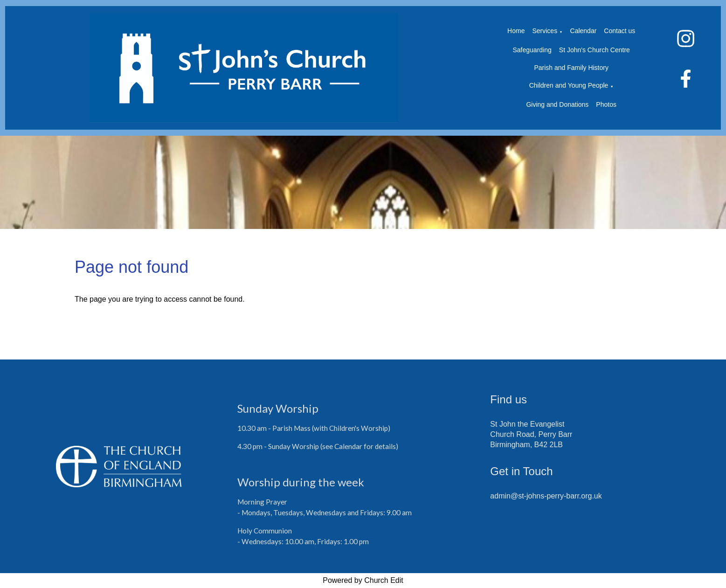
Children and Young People (569, 85)
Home (516, 31)
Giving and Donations (557, 104)
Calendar (584, 31)
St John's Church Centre (595, 50)
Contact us (619, 31)
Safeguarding (532, 50)
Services (545, 31)
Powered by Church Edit (363, 580)
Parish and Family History (571, 68)
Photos (606, 104)
